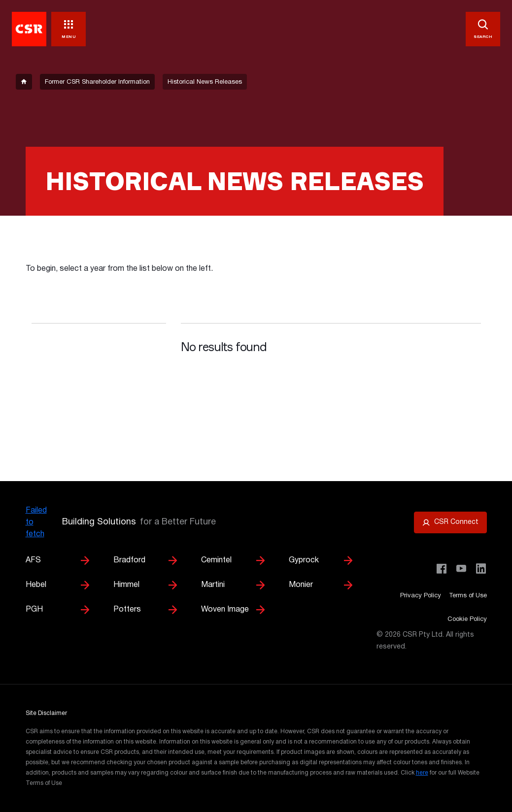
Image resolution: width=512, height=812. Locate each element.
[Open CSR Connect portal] (450, 522)
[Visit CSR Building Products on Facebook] (442, 569)
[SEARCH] (483, 29)
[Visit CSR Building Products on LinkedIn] (481, 569)
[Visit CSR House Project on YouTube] (461, 569)
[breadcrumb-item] (24, 82)
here (422, 773)
